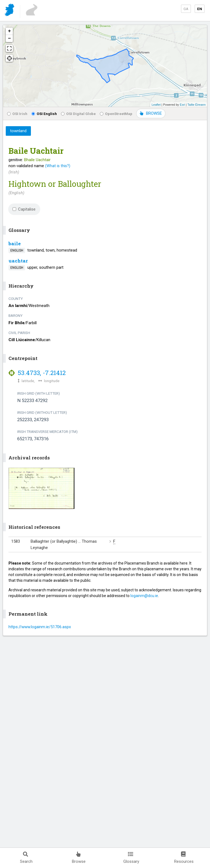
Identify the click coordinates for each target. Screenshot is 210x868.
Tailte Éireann (196, 105)
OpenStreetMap (116, 114)
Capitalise (24, 209)
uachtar (18, 261)
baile (15, 243)
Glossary (131, 858)
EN (200, 9)
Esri (183, 105)
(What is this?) (58, 166)
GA (186, 9)
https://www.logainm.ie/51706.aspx (40, 627)
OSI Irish (17, 114)
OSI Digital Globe (78, 114)
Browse (79, 858)
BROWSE (151, 113)
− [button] (9, 39)
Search (26, 858)
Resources (184, 858)
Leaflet (156, 105)
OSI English (44, 114)
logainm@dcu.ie (144, 596)
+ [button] (9, 31)
